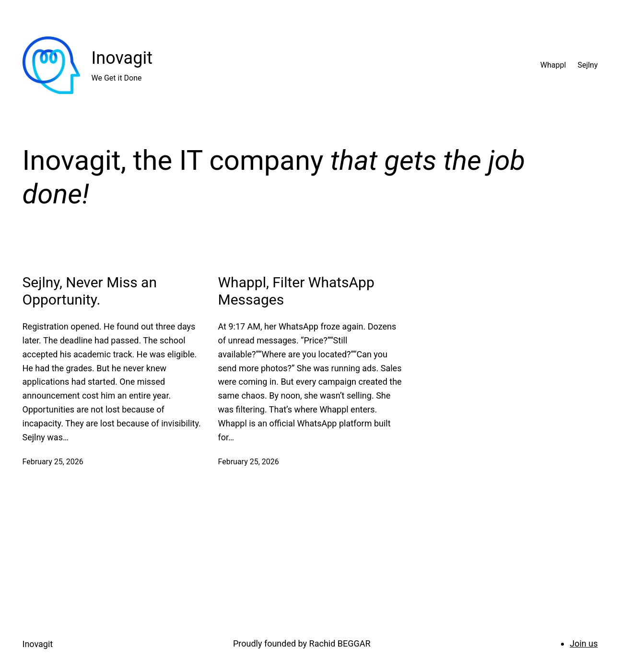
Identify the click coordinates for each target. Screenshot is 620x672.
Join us (584, 643)
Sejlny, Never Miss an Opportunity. (90, 291)
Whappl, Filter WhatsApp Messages (296, 291)
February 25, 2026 (53, 462)
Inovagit (122, 58)
